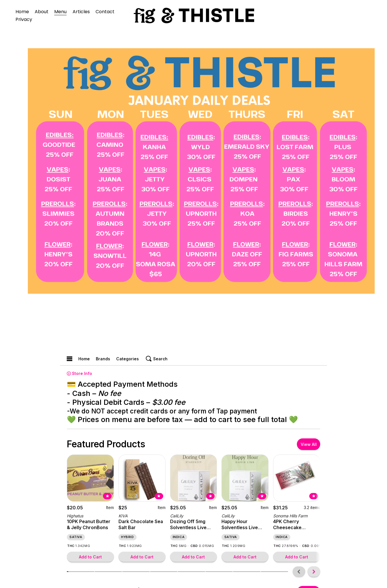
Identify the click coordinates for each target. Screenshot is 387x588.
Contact (105, 12)
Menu (60, 12)
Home (22, 12)
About (42, 12)
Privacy (24, 19)
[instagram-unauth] (357, 16)
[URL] (369, 16)
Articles (81, 12)
